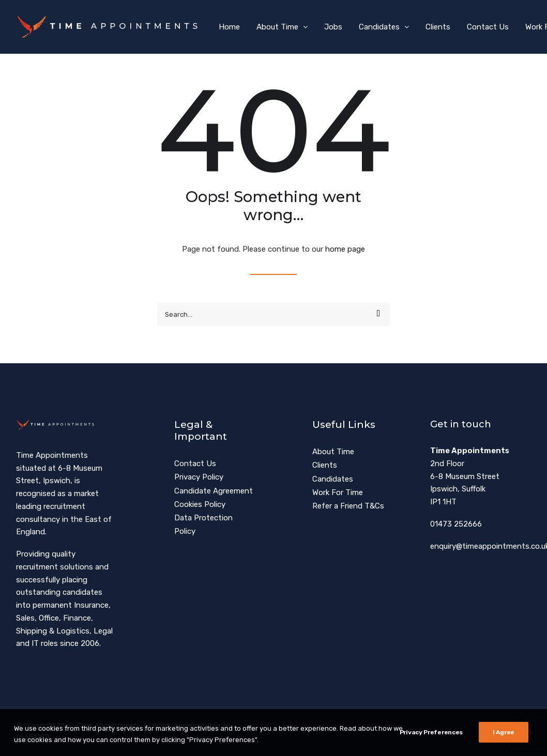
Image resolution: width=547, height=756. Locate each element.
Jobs (333, 27)
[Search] (273, 314)
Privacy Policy (199, 477)
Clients (438, 27)
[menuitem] (229, 27)
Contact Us (488, 27)
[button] (378, 314)
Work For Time (338, 492)
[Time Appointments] (110, 27)
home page (345, 249)
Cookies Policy (200, 504)
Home (229, 27)
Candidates (384, 27)
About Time (282, 27)
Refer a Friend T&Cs (348, 506)
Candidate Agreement (214, 491)
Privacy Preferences (431, 748)
